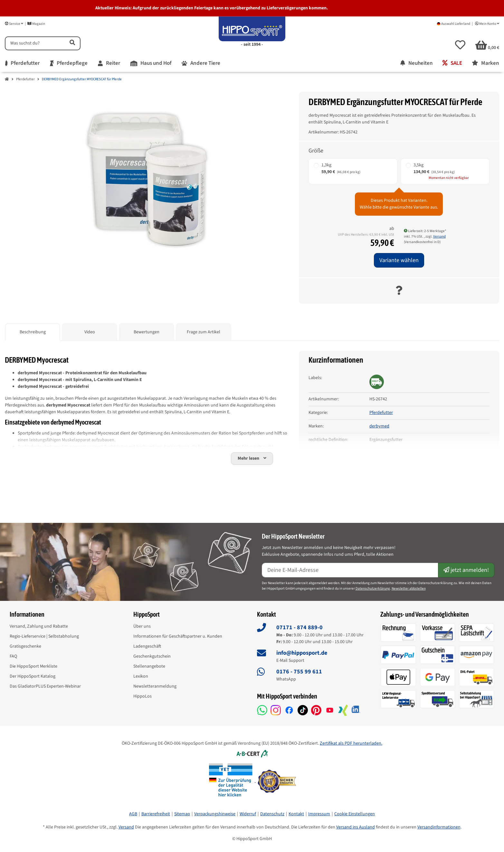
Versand (439, 236)
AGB (133, 814)
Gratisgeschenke (25, 646)
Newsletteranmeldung (155, 686)
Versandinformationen (439, 827)
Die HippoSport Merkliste (33, 666)
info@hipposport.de (302, 653)
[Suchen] (34, 43)
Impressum (319, 814)
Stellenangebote (149, 666)
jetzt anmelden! (466, 570)
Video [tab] (90, 332)
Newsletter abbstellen (409, 588)
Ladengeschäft (147, 646)
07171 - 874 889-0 (300, 627)
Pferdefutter (25, 79)
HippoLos (143, 696)
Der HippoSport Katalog (33, 676)
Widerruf (248, 814)
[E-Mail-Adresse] (350, 570)
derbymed (379, 426)
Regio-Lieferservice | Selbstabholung (44, 636)
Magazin (36, 24)
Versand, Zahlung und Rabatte (39, 626)
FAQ (13, 656)
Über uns (142, 626)
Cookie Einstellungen (355, 814)
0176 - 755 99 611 (299, 672)
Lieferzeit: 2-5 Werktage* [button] (425, 231)
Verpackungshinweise (215, 814)
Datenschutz (272, 814)
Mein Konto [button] (487, 24)
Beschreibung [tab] (33, 332)
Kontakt (296, 814)
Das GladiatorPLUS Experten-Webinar (45, 686)
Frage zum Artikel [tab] (204, 332)
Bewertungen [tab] (147, 332)
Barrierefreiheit (156, 814)
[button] (460, 45)
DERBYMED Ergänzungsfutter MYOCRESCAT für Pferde (82, 79)
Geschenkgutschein (152, 656)
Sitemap (182, 814)
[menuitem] (22, 64)
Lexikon (141, 676)
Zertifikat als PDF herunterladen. (351, 743)
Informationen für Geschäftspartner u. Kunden (178, 636)
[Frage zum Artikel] (399, 291)
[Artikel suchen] (72, 43)
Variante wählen (399, 260)
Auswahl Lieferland (453, 24)
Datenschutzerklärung (373, 588)
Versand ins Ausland (356, 827)
